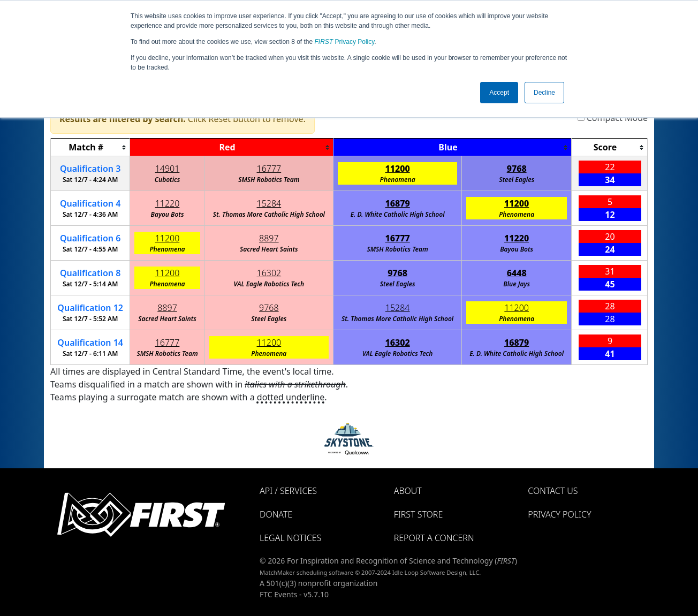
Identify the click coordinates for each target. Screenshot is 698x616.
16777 (269, 169)
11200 (398, 169)
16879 (398, 203)
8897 (269, 238)
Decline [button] (544, 93)
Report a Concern (434, 538)
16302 (269, 273)
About (408, 491)
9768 (517, 169)
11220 (168, 203)
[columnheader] (90, 147)
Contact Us (553, 491)
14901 (168, 169)
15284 (269, 203)
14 (90, 343)
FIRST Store (419, 514)
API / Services (288, 491)
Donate (276, 514)
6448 (517, 273)
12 (90, 308)
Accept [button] (499, 93)
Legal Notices (290, 538)
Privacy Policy (345, 42)
